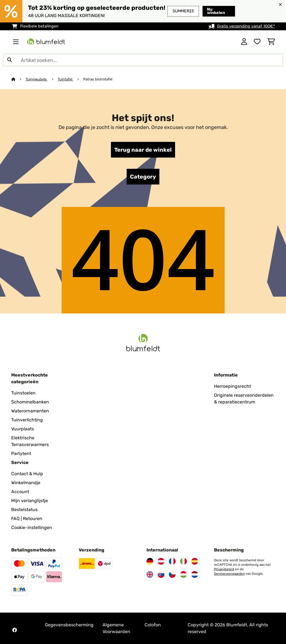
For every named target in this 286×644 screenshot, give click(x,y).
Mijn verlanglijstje (30, 501)
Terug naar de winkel (143, 150)
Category (143, 177)
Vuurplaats (23, 429)
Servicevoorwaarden (229, 574)
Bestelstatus (24, 510)
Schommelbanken (30, 402)
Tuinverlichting (27, 420)
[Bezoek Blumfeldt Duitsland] (150, 561)
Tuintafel (65, 79)
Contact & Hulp (27, 474)
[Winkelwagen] (271, 42)
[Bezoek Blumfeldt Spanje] (195, 561)
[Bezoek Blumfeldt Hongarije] (183, 574)
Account (20, 492)
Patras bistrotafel (98, 79)
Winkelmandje (26, 483)
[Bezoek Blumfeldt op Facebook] (15, 630)
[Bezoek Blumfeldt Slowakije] (161, 574)
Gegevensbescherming (69, 625)
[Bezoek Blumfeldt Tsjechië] (172, 574)
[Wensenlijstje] (257, 42)
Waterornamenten (30, 411)
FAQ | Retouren (27, 519)
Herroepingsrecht (232, 386)
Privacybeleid (224, 569)
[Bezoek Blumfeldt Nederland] (195, 574)
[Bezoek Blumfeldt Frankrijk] (172, 561)
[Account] (244, 42)
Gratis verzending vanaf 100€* (246, 26)
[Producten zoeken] (143, 60)
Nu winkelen (216, 11)
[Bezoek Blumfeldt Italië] (183, 561)
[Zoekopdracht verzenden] (10, 60)
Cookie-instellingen (32, 528)
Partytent (21, 453)
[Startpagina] (18, 79)
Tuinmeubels (37, 79)
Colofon (153, 625)
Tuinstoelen (23, 393)
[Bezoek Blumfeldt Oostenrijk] (161, 561)
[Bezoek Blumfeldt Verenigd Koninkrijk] (150, 574)
